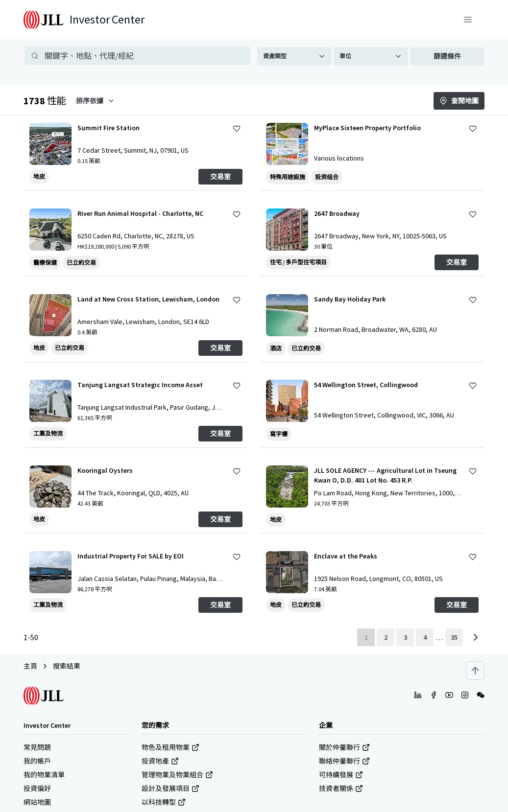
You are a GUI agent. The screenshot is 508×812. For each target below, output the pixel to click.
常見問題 (37, 747)
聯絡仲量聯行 (344, 761)
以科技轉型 (164, 802)
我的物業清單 (44, 775)
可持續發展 (341, 775)
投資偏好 (37, 789)
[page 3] (405, 637)
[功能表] (468, 20)
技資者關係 (341, 789)
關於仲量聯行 (344, 747)
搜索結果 (67, 666)
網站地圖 (37, 802)
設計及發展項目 (170, 789)
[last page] (454, 637)
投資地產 (160, 761)
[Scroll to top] (475, 671)
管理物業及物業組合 (177, 775)
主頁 (30, 666)
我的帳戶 (37, 761)
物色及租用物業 (170, 747)
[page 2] (386, 637)
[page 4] (425, 637)
